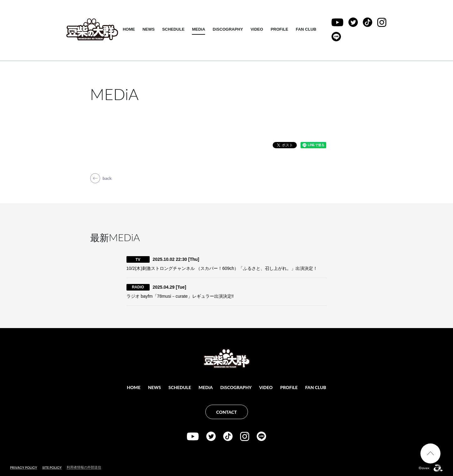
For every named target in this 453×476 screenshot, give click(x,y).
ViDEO (258, 29)
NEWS (149, 29)
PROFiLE (281, 29)
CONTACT (227, 412)
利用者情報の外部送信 (84, 467)
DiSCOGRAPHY (229, 29)
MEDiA (200, 29)
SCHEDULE (174, 29)
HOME (130, 29)
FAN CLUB (307, 29)
